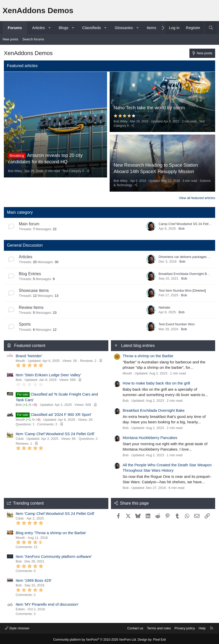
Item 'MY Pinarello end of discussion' (47, 602)
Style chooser (17, 626)
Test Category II (73, 184)
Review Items (31, 306)
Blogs (64, 28)
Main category (20, 211)
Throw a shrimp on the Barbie (148, 354)
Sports (25, 322)
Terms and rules (159, 626)
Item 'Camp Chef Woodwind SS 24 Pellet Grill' (55, 432)
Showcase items (34, 289)
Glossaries (124, 28)
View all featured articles (197, 196)
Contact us (135, 626)
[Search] (211, 28)
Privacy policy (185, 626)
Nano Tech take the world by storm (149, 107)
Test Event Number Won (177, 323)
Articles (38, 28)
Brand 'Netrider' (29, 354)
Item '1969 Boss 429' (34, 579)
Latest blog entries (138, 344)
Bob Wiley (15, 184)
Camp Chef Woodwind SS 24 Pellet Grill (188, 222)
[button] (50, 28)
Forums (15, 28)
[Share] (88, 184)
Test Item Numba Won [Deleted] (182, 289)
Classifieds (91, 28)
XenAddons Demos (38, 10)
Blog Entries (30, 272)
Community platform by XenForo (95, 638)
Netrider (164, 306)
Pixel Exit (159, 638)
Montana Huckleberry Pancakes (150, 436)
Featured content (30, 344)
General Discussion (25, 243)
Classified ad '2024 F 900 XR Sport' (61, 413)
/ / (30, 403)
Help (202, 626)
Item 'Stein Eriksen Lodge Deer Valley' (48, 373)
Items (151, 28)
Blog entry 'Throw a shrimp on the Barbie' (51, 531)
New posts (10, 39)
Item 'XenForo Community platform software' (54, 555)
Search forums (33, 39)
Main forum (29, 222)
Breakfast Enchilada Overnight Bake (185, 272)
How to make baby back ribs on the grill (156, 381)
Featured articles (22, 66)
